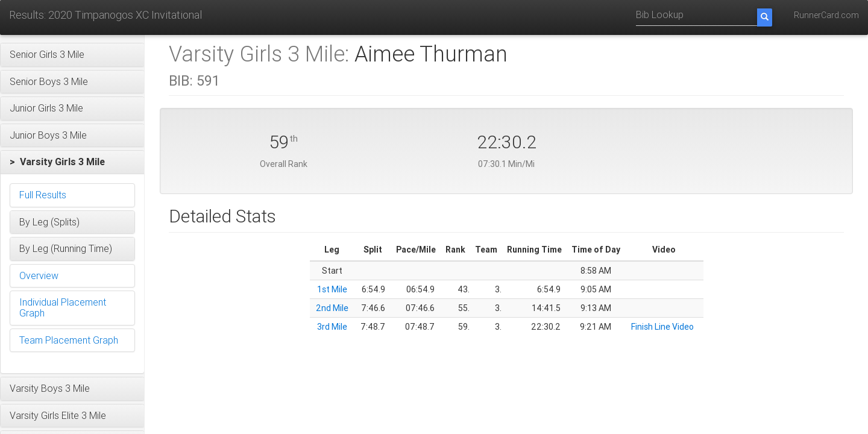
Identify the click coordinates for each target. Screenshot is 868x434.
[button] (72, 55)
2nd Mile (332, 308)
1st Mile (332, 289)
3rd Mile (332, 327)
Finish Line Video (662, 327)
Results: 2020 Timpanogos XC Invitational (105, 15)
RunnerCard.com (826, 15)
